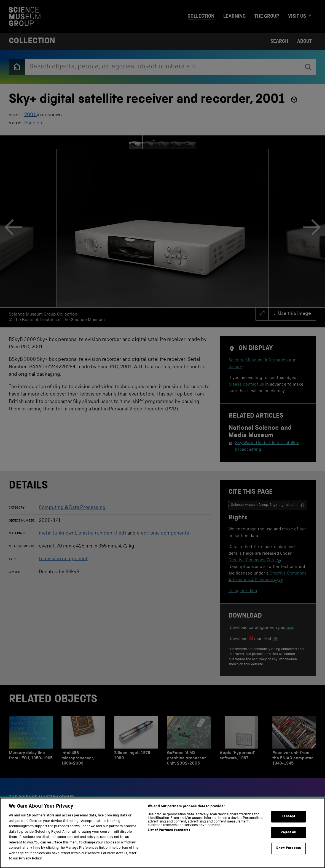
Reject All (288, 833)
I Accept (288, 817)
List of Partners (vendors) (169, 830)
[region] (162, 833)
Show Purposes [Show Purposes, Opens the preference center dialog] (289, 849)
